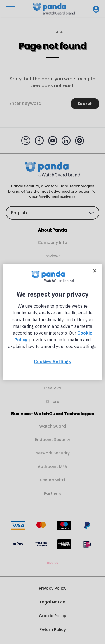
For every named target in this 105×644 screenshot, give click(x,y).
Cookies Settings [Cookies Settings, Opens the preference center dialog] (53, 361)
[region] (52, 322)
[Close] (95, 271)
